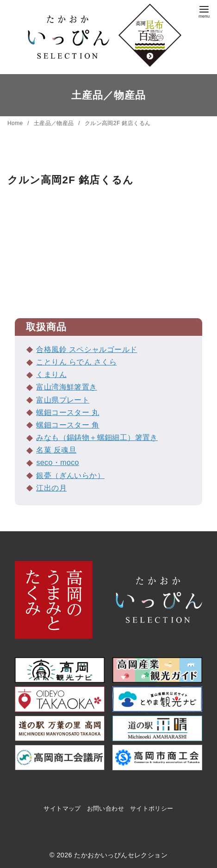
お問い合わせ (105, 808)
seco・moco (58, 462)
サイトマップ (62, 808)
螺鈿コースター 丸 (68, 412)
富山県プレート (63, 400)
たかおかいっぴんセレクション (121, 855)
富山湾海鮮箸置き (66, 387)
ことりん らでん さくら (76, 362)
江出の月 (51, 488)
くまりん (51, 374)
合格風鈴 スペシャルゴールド (87, 349)
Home (16, 123)
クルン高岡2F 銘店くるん (118, 123)
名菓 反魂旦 (56, 450)
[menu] (204, 11)
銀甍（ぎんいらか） (70, 475)
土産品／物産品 (55, 123)
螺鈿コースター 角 (68, 425)
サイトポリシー (152, 808)
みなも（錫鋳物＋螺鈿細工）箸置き (97, 437)
